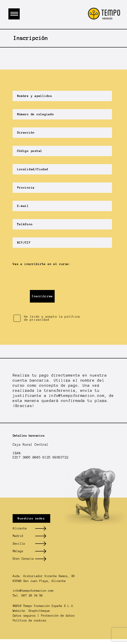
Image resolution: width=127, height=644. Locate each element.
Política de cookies (29, 620)
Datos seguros (24, 616)
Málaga (18, 551)
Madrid (18, 536)
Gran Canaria (23, 559)
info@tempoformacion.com (77, 396)
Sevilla (19, 544)
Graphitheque (39, 611)
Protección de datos (58, 616)
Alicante (20, 528)
